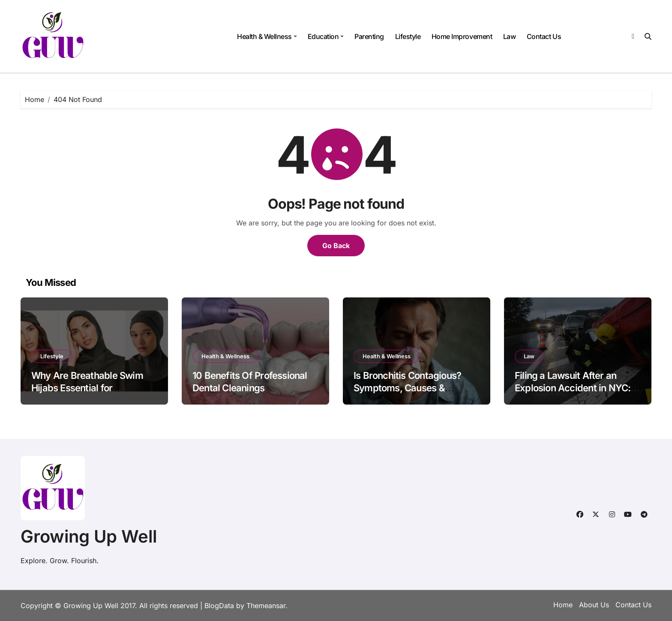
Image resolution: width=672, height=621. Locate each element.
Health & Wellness (267, 36)
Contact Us (544, 36)
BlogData (219, 606)
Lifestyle (408, 36)
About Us (594, 605)
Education (326, 36)
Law (510, 36)
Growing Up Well (89, 536)
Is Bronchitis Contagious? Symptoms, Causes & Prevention (407, 388)
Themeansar (266, 606)
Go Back (336, 246)
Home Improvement (462, 36)
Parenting (369, 36)
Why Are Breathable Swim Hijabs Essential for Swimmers (87, 388)
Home (563, 605)
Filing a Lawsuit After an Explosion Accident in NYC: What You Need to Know (573, 388)
